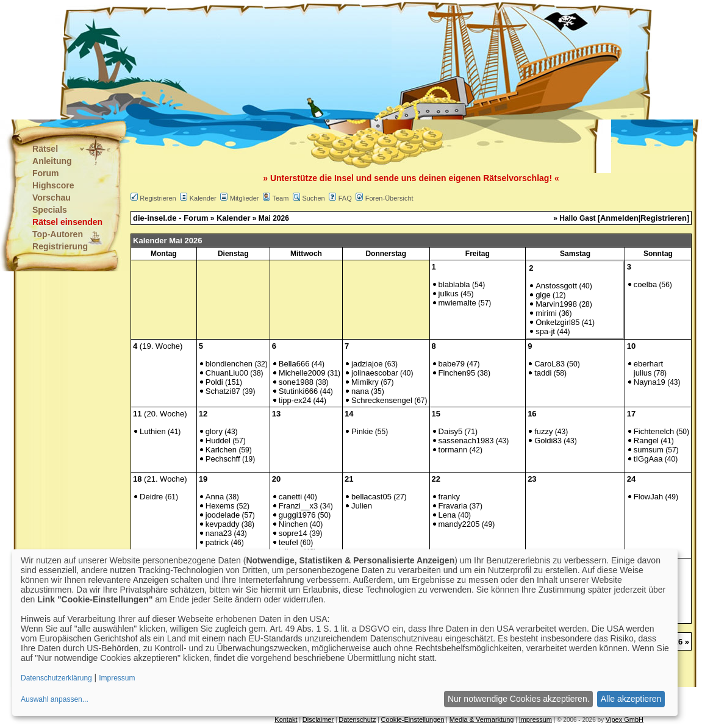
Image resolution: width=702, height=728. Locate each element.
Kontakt (286, 719)
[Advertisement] (290, 61)
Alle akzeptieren (631, 699)
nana (360, 391)
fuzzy (543, 431)
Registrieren (158, 198)
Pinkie (362, 431)
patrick (217, 542)
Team (280, 198)
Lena (447, 515)
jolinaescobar (375, 373)
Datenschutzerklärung (56, 678)
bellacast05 (371, 497)
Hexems (220, 506)
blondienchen (229, 364)
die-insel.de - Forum (171, 218)
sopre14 (293, 533)
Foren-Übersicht (389, 198)
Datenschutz (357, 719)
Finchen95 (457, 373)
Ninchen (293, 524)
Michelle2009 (302, 373)
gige (543, 295)
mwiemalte (457, 303)
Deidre (151, 497)
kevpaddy (223, 524)
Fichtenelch (654, 431)
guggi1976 (297, 515)
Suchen (313, 198)
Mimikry (365, 382)
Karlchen (221, 450)
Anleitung (52, 161)
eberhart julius (648, 368)
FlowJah (648, 497)
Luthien (153, 431)
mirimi (546, 313)
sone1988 (296, 382)
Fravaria (453, 506)
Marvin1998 (556, 304)
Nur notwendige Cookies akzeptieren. (519, 699)
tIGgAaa (648, 459)
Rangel (646, 441)
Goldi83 (548, 441)
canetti (290, 497)
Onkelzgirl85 (557, 322)
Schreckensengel (382, 400)
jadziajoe (367, 364)
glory (214, 431)
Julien (362, 506)
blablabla (454, 284)
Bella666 (294, 364)
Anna (215, 497)
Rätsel (45, 149)
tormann (453, 450)
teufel (288, 542)
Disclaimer (318, 719)
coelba (645, 284)
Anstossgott (556, 286)
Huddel (218, 441)
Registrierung (60, 246)
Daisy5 (451, 431)
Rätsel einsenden (67, 222)
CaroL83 (550, 364)
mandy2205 (459, 524)
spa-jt (545, 331)
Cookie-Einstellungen (413, 719)
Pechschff (223, 459)
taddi (543, 373)
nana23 (219, 533)
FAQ (345, 198)
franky (449, 497)
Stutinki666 (298, 391)
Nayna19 (650, 382)
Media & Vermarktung (482, 719)
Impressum (535, 719)
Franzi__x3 (298, 506)
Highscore (53, 185)
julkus (449, 294)
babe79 (452, 364)
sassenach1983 (466, 441)
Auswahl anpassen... (55, 699)
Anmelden (619, 218)
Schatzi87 (223, 391)
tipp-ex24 (295, 400)
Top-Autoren (58, 234)
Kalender (203, 198)
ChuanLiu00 (227, 373)
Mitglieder (245, 198)
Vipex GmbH (625, 719)
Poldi (214, 382)
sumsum (649, 450)
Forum (46, 173)
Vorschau (52, 198)
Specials (50, 210)
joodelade (223, 515)
